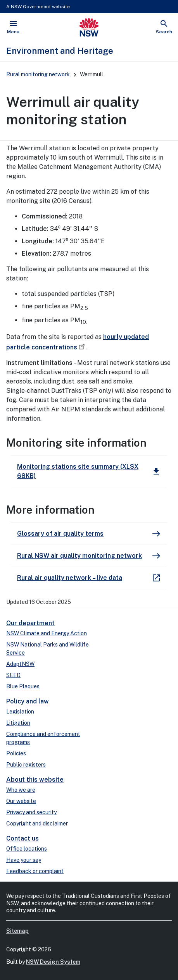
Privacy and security (31, 812)
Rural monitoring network (38, 74)
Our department (30, 623)
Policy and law (28, 701)
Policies (16, 753)
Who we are (21, 790)
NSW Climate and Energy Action (47, 633)
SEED (13, 675)
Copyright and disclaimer (37, 824)
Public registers (26, 765)
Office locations (27, 849)
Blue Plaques (23, 686)
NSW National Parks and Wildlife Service (48, 649)
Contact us (22, 838)
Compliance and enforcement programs (43, 738)
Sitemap (17, 931)
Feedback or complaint (35, 871)
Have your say (24, 860)
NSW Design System (53, 962)
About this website (35, 780)
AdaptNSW (20, 664)
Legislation (20, 712)
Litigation (18, 723)
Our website (21, 801)
